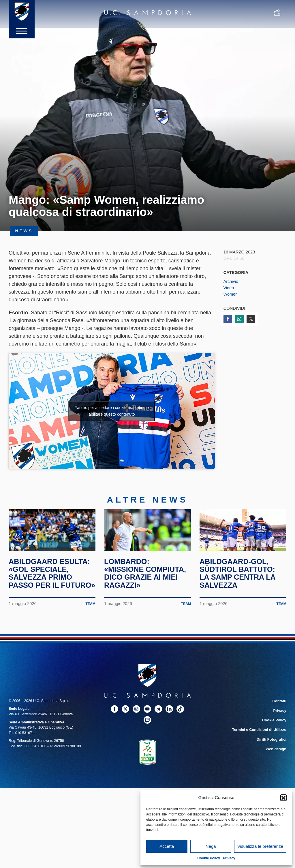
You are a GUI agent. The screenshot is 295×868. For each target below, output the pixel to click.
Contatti (280, 716)
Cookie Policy (209, 858)
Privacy (229, 858)
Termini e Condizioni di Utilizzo (260, 744)
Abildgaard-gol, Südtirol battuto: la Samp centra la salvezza (239, 580)
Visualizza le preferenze (260, 846)
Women (231, 294)
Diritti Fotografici (272, 753)
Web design (276, 762)
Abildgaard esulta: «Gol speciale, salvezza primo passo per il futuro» (51, 584)
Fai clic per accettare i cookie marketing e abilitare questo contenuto (112, 411)
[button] (283, 798)
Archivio (231, 281)
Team (90, 619)
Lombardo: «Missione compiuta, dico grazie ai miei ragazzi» (146, 580)
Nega (211, 846)
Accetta (167, 846)
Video (229, 288)
